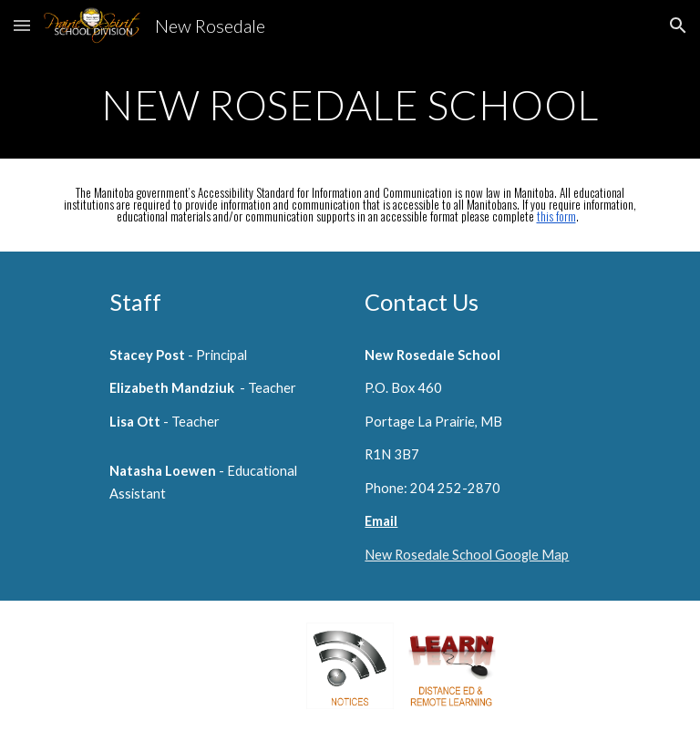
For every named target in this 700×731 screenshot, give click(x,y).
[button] (22, 25)
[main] (350, 105)
